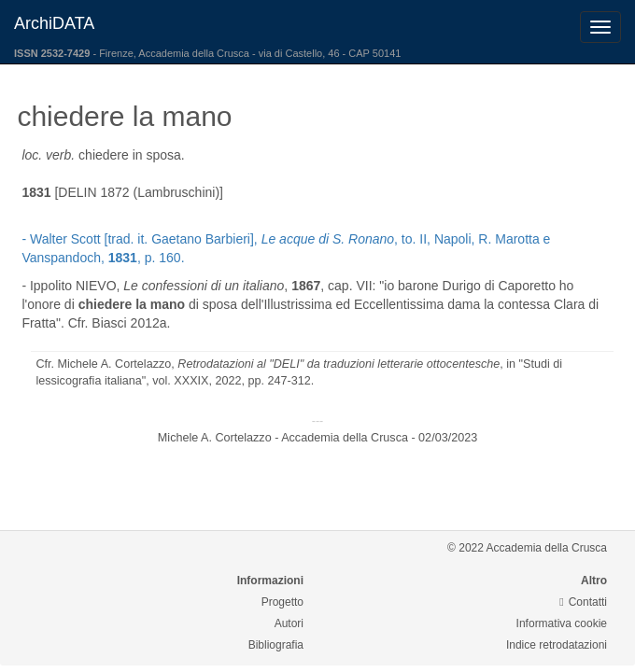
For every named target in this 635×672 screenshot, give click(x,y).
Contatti (583, 602)
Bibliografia (276, 645)
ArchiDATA (54, 23)
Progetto (282, 602)
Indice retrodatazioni (557, 645)
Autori (289, 623)
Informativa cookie (562, 623)
